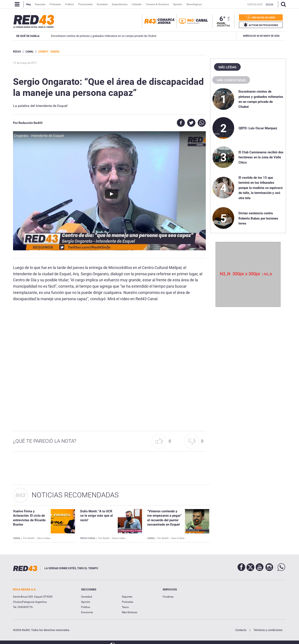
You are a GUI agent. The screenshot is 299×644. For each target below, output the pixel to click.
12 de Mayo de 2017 (25, 63)
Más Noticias (130, 612)
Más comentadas (231, 80)
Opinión (86, 602)
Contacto (241, 630)
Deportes (127, 597)
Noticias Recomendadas (75, 495)
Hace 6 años (119, 538)
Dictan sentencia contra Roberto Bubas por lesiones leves (258, 218)
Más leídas (227, 67)
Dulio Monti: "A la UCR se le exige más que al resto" (96, 516)
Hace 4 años (44, 538)
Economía (87, 612)
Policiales (127, 602)
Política (86, 607)
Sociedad (87, 597)
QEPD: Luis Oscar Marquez (258, 128)
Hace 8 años (178, 538)
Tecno (125, 607)
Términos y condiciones (268, 630)
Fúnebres (168, 597)
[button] (162, 441)
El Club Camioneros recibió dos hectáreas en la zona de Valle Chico (96, 36)
